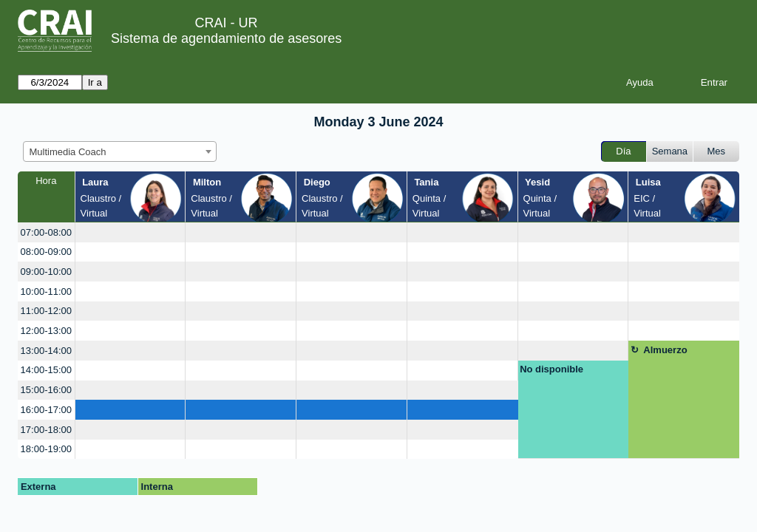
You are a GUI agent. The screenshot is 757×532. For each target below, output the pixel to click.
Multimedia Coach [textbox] (68, 152)
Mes (717, 151)
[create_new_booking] (130, 232)
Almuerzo (665, 350)
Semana (670, 151)
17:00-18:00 (46, 430)
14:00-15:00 (46, 370)
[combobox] (120, 151)
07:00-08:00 (46, 232)
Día (623, 151)
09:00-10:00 (46, 272)
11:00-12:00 (46, 311)
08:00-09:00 (46, 252)
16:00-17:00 (46, 410)
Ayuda (640, 82)
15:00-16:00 (46, 390)
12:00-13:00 (46, 331)
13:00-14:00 (46, 351)
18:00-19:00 (46, 449)
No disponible (551, 369)
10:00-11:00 (46, 291)
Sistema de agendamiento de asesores (226, 38)
